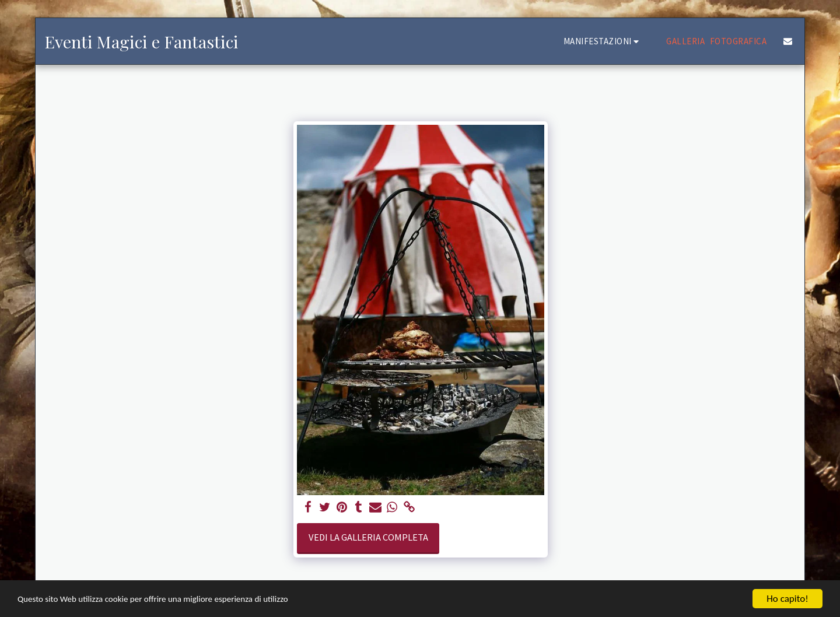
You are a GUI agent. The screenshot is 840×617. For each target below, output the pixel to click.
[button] (603, 41)
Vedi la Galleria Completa (368, 537)
